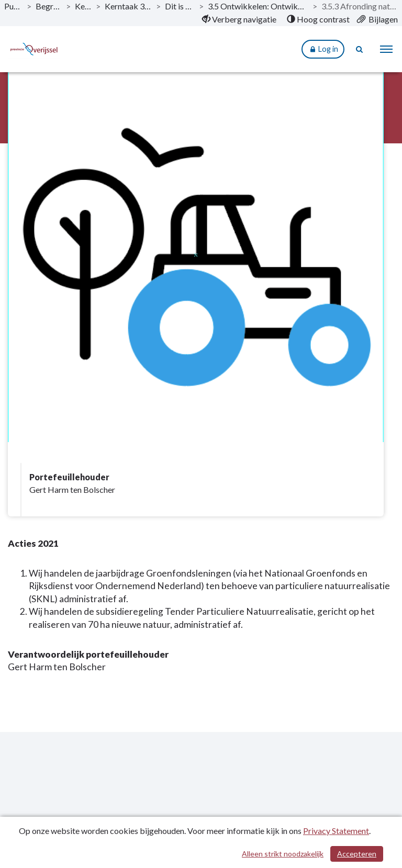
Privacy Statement (336, 831)
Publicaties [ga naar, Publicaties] (13, 6)
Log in (323, 49)
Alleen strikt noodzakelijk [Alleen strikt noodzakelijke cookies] (283, 854)
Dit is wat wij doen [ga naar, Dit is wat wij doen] (180, 6)
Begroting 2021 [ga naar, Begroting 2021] (49, 6)
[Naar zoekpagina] (360, 49)
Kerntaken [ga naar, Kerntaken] (83, 6)
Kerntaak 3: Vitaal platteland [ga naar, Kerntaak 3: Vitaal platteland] (128, 6)
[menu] (386, 49)
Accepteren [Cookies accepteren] (357, 854)
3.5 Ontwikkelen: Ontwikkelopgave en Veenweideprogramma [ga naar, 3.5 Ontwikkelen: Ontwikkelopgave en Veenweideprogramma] (258, 6)
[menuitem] (239, 19)
